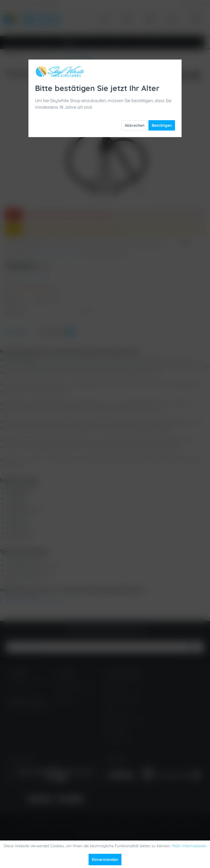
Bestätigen (162, 125)
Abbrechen (135, 125)
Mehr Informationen (189, 846)
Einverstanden (105, 860)
